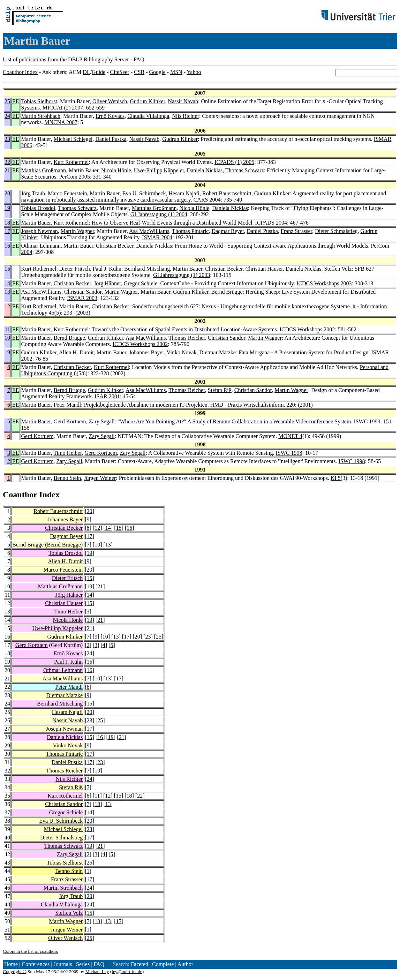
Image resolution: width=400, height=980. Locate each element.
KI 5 (336, 478)
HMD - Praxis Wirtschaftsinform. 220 (253, 405)
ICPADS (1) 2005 (234, 162)
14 (7, 283)
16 (7, 246)
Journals (63, 964)
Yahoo (194, 72)
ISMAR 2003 (82, 298)
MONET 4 (290, 436)
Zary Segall (102, 421)
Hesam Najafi (184, 193)
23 (7, 139)
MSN (176, 72)
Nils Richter (186, 116)
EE (16, 101)
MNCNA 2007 (61, 122)
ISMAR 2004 (157, 237)
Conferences (36, 964)
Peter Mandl (67, 405)
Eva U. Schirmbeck (144, 193)
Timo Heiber (67, 453)
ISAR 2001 (107, 396)
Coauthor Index (20, 72)
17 (7, 231)
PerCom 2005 (74, 177)
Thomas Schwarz (245, 170)
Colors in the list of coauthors (30, 951)
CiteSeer (120, 72)
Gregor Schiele (141, 283)
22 (7, 162)
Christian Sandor (83, 292)
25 (7, 101)
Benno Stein (67, 478)
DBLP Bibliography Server (99, 59)
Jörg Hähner (107, 283)
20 (7, 193)
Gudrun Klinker (147, 101)
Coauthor (20, 495)
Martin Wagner (77, 231)
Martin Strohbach (41, 116)
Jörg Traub (33, 193)
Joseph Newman (40, 231)
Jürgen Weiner (100, 478)
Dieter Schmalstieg (336, 231)
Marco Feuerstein (67, 193)
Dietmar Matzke (218, 352)
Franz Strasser (296, 231)
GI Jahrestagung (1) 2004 (159, 214)
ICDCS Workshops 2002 (307, 329)
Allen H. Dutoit (76, 352)
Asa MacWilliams (149, 231)
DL (86, 72)
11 (7, 329)
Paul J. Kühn (107, 269)
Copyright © (15, 971)
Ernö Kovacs (110, 116)
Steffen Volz (338, 269)
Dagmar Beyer (228, 231)
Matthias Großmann (44, 170)
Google (157, 72)
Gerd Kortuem (70, 421)
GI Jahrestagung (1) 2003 (182, 275)
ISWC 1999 (367, 421)
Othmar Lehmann (41, 246)
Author (185, 964)
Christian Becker (115, 246)
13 (7, 292)
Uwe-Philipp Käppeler (159, 170)
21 (7, 170)
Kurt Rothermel (71, 162)
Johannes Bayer (146, 352)
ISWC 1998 (289, 453)
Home (11, 964)
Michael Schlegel (73, 139)
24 (7, 116)
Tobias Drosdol (38, 208)
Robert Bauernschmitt (227, 193)
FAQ (139, 59)
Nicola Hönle (116, 170)
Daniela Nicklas (205, 170)
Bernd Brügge (227, 292)
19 (7, 208)
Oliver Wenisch (110, 101)
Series (83, 964)
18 (7, 223)
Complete (163, 964)
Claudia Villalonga (148, 116)
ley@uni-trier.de (127, 971)
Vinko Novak (182, 352)
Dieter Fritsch (74, 269)
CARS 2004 (207, 200)
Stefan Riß (220, 390)
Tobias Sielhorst (39, 101)
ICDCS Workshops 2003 (324, 283)
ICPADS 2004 (271, 223)
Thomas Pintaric (190, 231)
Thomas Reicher (187, 338)
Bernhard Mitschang (147, 269)
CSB (139, 72)
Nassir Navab (183, 101)
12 (7, 306)
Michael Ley (97, 971)
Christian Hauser (264, 269)
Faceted (139, 964)
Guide (99, 72)
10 (7, 338)
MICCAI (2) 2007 (63, 108)
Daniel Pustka (111, 139)
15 (7, 269)
